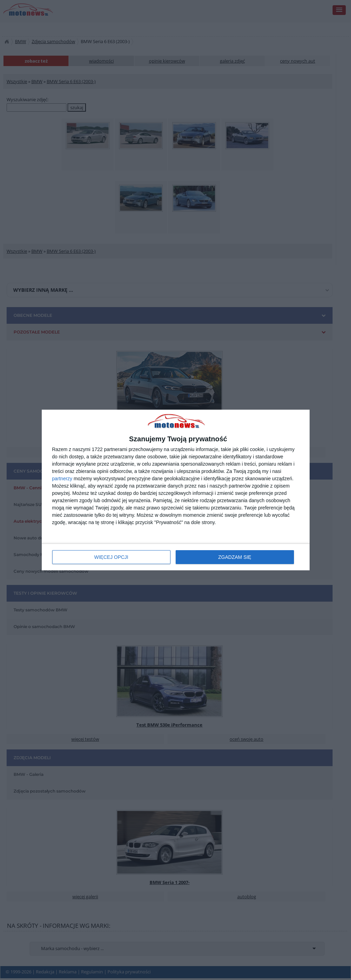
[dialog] (176, 490)
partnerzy (62, 479)
